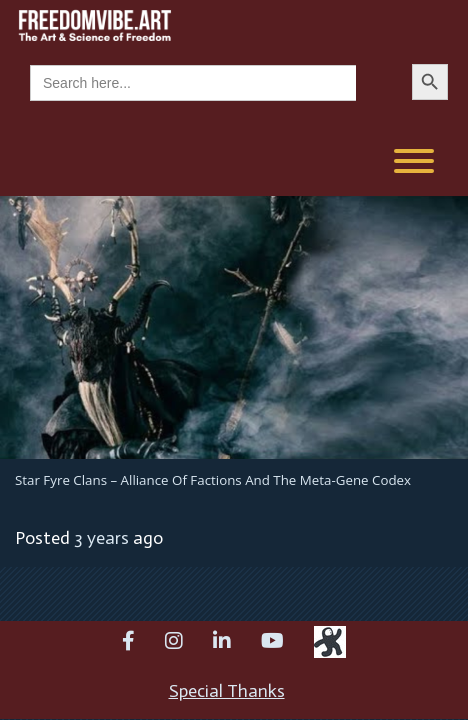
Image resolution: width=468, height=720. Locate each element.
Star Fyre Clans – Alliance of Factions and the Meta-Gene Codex (213, 480)
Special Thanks (227, 691)
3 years (101, 538)
